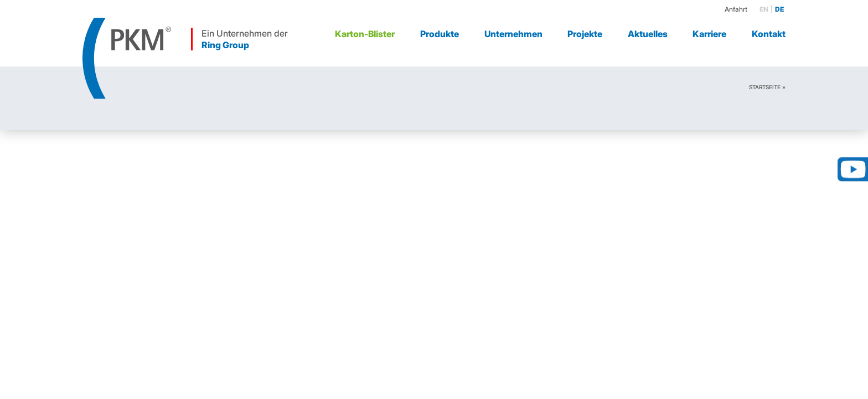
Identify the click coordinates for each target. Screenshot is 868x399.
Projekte (585, 34)
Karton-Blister (365, 34)
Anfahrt (736, 9)
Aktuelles (648, 34)
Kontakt (769, 34)
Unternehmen (513, 34)
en (764, 9)
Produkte (440, 34)
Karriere (709, 34)
